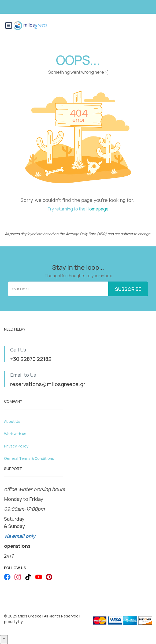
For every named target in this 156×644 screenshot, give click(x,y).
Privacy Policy (16, 446)
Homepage (98, 209)
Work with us (15, 434)
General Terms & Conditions (29, 458)
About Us (12, 421)
